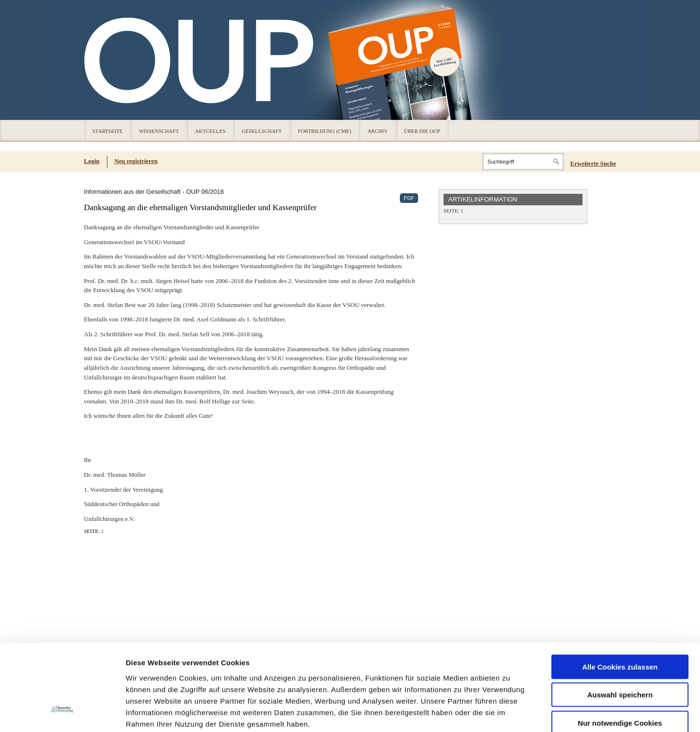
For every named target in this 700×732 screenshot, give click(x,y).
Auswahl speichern (620, 622)
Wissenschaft (159, 131)
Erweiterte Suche (593, 163)
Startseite (108, 131)
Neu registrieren (136, 161)
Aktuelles (210, 131)
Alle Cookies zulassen (620, 594)
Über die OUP (422, 131)
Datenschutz (148, 674)
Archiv (377, 131)
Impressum (198, 674)
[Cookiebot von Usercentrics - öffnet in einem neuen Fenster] (62, 713)
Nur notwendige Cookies (620, 650)
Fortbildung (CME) (325, 131)
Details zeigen (510, 713)
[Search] (523, 162)
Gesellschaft (262, 131)
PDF (409, 198)
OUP (96, 60)
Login (92, 161)
